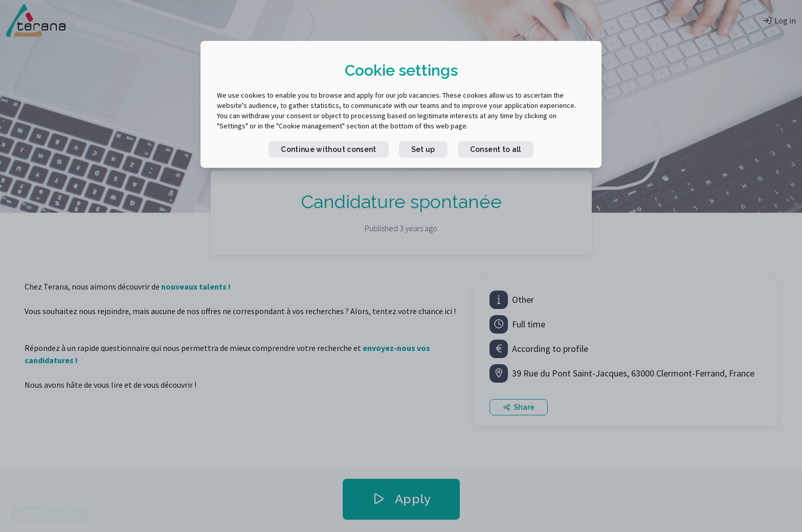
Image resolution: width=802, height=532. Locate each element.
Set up (423, 149)
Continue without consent (328, 149)
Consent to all (496, 149)
